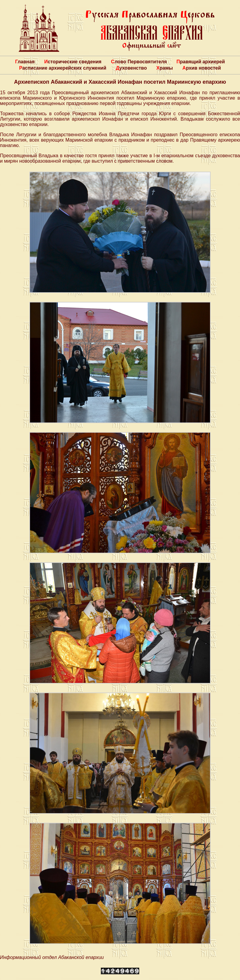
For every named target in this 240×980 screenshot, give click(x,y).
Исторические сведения (73, 62)
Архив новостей (202, 68)
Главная (25, 62)
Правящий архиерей (201, 62)
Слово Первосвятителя (139, 62)
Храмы (165, 68)
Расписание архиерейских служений (63, 68)
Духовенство (131, 68)
